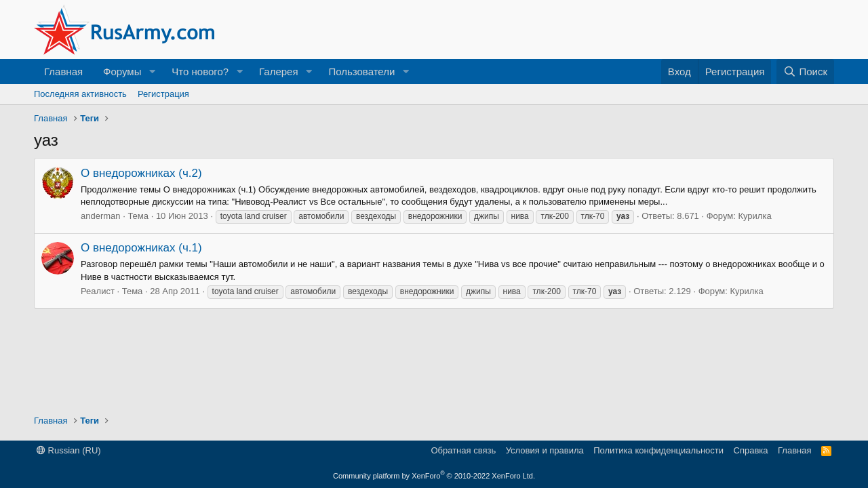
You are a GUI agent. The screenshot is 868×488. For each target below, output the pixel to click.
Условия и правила (545, 450)
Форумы (122, 72)
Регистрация (163, 94)
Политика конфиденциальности (658, 450)
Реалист (98, 291)
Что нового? (200, 72)
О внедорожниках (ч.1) (141, 248)
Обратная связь (463, 450)
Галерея (279, 72)
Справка (751, 450)
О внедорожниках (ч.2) (141, 173)
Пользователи (361, 72)
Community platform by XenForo (434, 476)
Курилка (754, 216)
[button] (152, 72)
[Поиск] (805, 72)
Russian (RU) (69, 450)
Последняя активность (80, 94)
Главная (63, 72)
